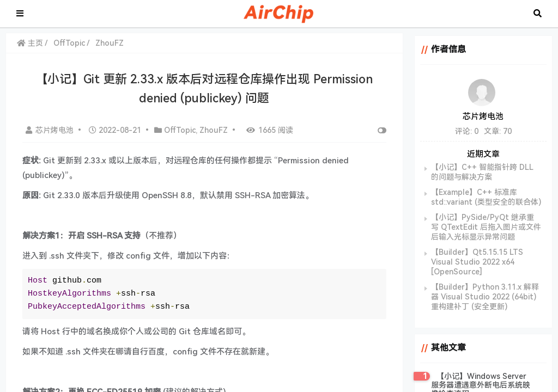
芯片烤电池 (51, 130)
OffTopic (69, 43)
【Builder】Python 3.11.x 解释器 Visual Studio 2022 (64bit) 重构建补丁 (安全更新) (484, 297)
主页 (30, 43)
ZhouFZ (110, 43)
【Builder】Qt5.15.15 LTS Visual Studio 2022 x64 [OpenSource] (476, 262)
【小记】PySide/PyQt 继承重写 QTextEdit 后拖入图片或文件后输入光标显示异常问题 (485, 227)
